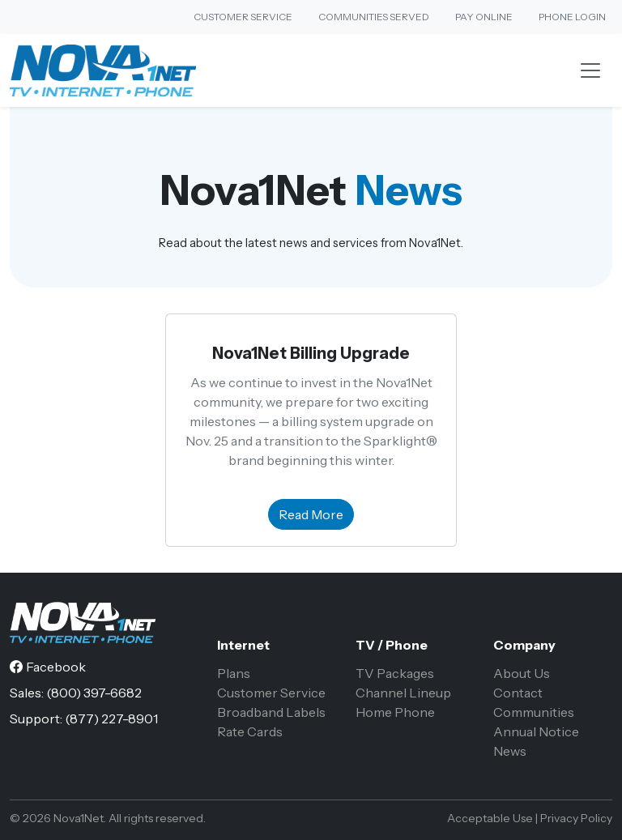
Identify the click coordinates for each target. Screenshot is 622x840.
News (510, 751)
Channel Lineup (403, 693)
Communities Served (374, 17)
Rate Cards (250, 731)
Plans (234, 673)
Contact (518, 693)
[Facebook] (48, 667)
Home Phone (395, 712)
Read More (311, 514)
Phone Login (572, 17)
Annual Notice (536, 731)
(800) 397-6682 (94, 693)
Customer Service (243, 17)
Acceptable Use (490, 818)
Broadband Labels (271, 712)
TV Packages (395, 673)
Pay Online (484, 17)
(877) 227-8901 (111, 718)
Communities (534, 712)
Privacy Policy (576, 818)
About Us (522, 673)
